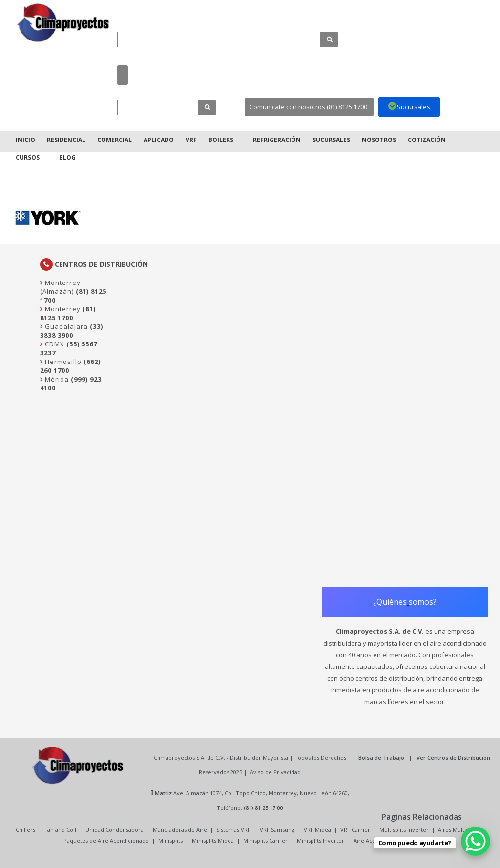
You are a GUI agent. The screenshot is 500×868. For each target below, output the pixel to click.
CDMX (54, 344)
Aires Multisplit (457, 830)
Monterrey (62, 309)
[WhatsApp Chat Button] (476, 841)
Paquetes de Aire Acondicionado (106, 840)
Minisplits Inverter (321, 840)
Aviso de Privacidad (275, 772)
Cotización (427, 140)
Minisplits (170, 840)
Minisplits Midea (213, 840)
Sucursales (331, 140)
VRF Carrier (355, 830)
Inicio (25, 140)
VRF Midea (317, 830)
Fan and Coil (60, 830)
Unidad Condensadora (115, 830)
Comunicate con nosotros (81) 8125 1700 (308, 107)
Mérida (56, 379)
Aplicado (159, 140)
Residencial (66, 140)
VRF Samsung (277, 830)
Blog (67, 157)
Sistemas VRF (233, 830)
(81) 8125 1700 (68, 313)
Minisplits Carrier (265, 840)
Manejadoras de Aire (180, 830)
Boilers (221, 140)
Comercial (115, 140)
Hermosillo (62, 362)
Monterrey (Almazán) (60, 287)
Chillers (25, 830)
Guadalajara (65, 326)
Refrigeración (277, 140)
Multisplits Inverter (404, 830)
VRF (191, 140)
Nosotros (379, 140)
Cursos (28, 157)
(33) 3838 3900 (72, 331)
